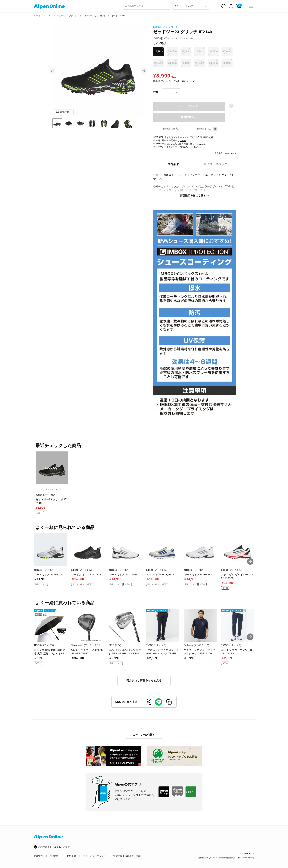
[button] (52, 71)
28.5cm (186, 63)
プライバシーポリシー (95, 856)
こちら (183, 141)
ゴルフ (45, 16)
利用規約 (71, 856)
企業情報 (38, 856)
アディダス (74, 16)
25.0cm (172, 51)
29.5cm (213, 63)
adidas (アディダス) (165, 27)
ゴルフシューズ (58, 16)
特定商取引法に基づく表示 (127, 856)
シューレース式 (89, 16)
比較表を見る (207, 129)
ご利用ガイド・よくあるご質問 (54, 847)
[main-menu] (251, 6)
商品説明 (174, 164)
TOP (36, 16)
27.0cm (227, 51)
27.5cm (159, 63)
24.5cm (159, 51)
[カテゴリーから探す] (191, 6)
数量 (156, 92)
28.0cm (172, 63)
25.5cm (186, 51)
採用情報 (55, 856)
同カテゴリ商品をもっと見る (144, 680)
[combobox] (147, 6)
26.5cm (213, 51)
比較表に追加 (171, 129)
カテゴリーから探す (144, 735)
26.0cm (200, 51)
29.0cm (200, 63)
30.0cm (227, 63)
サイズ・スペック (215, 164)
